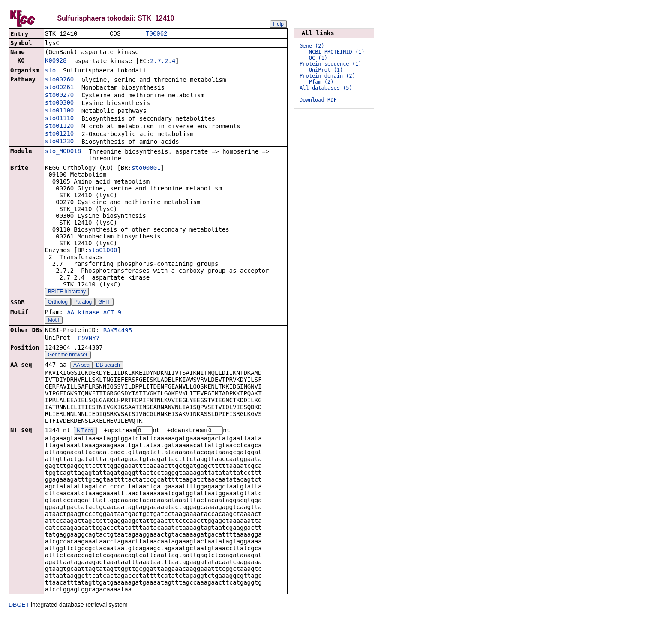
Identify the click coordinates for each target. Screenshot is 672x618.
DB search (108, 366)
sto (50, 71)
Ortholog (58, 303)
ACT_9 (112, 313)
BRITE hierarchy (67, 292)
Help (278, 24)
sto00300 (59, 103)
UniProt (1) (326, 70)
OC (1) (318, 58)
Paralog (83, 303)
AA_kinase (83, 313)
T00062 (156, 34)
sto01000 (103, 251)
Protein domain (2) (327, 76)
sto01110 (59, 119)
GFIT (104, 303)
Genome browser (68, 356)
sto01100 (59, 111)
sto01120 (59, 127)
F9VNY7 (89, 339)
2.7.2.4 (163, 62)
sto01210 (59, 134)
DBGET (19, 606)
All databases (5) (326, 88)
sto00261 (59, 88)
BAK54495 (118, 331)
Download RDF (318, 100)
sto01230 (59, 142)
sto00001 (146, 169)
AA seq (81, 366)
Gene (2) (312, 46)
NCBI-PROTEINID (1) (337, 52)
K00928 (56, 61)
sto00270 (59, 96)
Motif (54, 321)
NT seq (85, 432)
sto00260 (59, 80)
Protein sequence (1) (331, 64)
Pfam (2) (321, 82)
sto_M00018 (63, 152)
